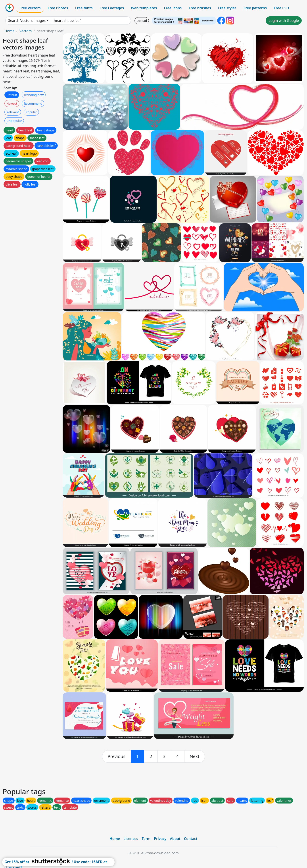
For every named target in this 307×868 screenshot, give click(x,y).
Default (12, 95)
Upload (142, 21)
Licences (131, 839)
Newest (12, 103)
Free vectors (30, 8)
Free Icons (173, 8)
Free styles (227, 8)
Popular (31, 112)
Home (10, 31)
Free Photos (58, 8)
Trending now (34, 95)
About (175, 839)
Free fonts (84, 8)
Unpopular (14, 121)
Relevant (13, 112)
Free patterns (255, 8)
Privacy (160, 839)
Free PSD (281, 8)
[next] (195, 756)
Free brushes (200, 8)
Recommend (33, 103)
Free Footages (112, 8)
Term (146, 839)
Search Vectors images (27, 21)
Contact (191, 839)
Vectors (25, 31)
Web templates (144, 8)
